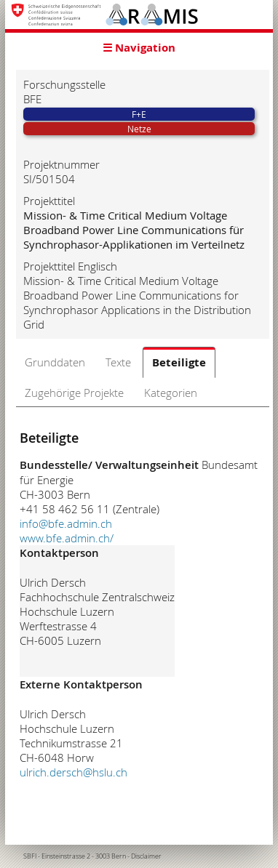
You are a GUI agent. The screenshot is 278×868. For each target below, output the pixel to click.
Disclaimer (146, 856)
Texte (118, 362)
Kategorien (171, 393)
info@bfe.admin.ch (66, 523)
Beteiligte (179, 362)
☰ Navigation (139, 48)
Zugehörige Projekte (74, 393)
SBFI (30, 856)
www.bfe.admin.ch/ (67, 538)
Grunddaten (55, 362)
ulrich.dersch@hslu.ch (74, 772)
